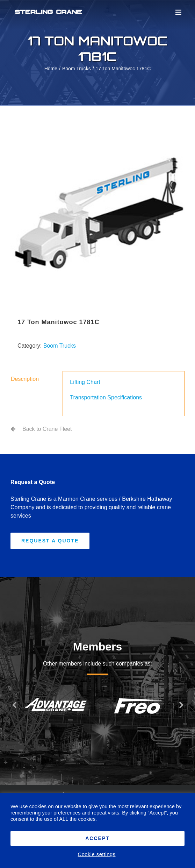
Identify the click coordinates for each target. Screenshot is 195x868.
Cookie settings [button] (97, 854)
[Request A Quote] (50, 541)
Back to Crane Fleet (47, 429)
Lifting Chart (85, 382)
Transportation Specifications (106, 397)
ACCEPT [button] (97, 838)
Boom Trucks (60, 346)
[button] (14, 705)
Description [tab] (25, 379)
